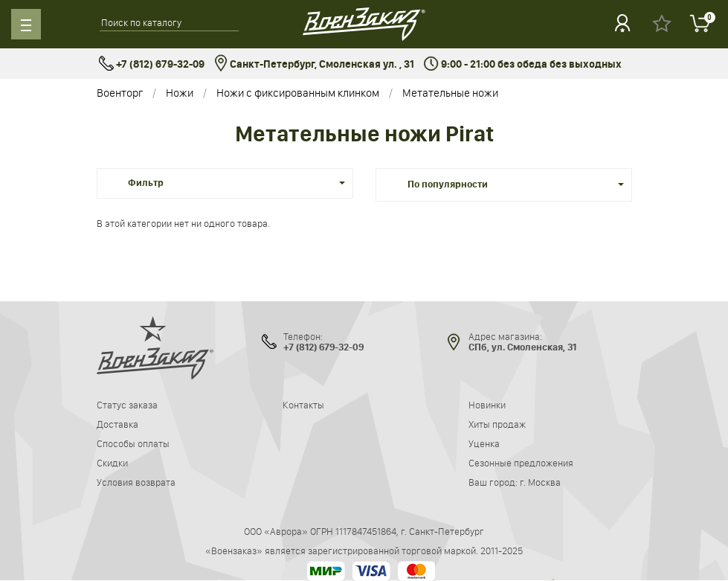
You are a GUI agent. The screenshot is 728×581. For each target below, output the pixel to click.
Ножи (180, 93)
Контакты (303, 405)
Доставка (117, 424)
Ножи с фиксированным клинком (298, 93)
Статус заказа (127, 405)
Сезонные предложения (521, 463)
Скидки (112, 463)
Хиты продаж (497, 424)
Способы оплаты (133, 443)
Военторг (120, 93)
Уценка (484, 443)
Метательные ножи (450, 93)
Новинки (487, 405)
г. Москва (540, 482)
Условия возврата (136, 482)
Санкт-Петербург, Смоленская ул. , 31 (314, 64)
